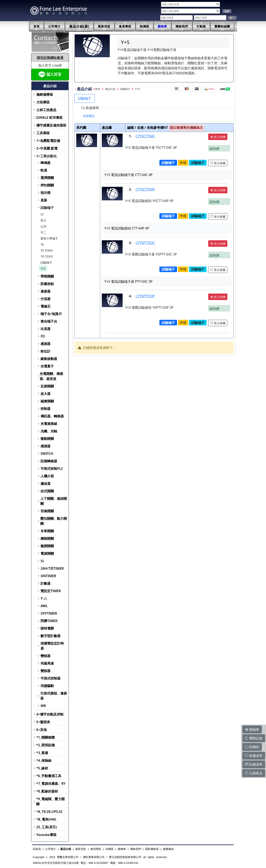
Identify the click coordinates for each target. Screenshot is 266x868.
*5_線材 (42, 768)
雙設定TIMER (51, 591)
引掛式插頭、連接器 (54, 696)
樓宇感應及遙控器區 (51, 125)
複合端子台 (49, 321)
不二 (43, 232)
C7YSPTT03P (145, 296)
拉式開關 (47, 491)
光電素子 (47, 366)
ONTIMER (48, 576)
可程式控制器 (50, 678)
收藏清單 (254, 756)
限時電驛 (47, 628)
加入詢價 (218, 137)
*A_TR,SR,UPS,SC (50, 812)
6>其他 (42, 730)
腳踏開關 (47, 538)
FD (43, 336)
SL (42, 561)
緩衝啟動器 (49, 359)
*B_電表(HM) (46, 819)
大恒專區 (43, 102)
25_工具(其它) (47, 827)
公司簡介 (54, 26)
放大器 (46, 394)
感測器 (46, 344)
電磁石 (46, 306)
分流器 (46, 299)
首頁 (37, 26)
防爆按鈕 (47, 284)
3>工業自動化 (47, 156)
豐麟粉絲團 (222, 26)
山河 (43, 226)
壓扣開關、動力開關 (54, 521)
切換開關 (47, 511)
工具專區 (43, 133)
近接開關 (47, 386)
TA (42, 244)
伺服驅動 (47, 686)
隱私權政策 (152, 849)
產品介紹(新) (79, 27)
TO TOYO (47, 256)
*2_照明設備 (46, 745)
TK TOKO (47, 250)
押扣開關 (47, 185)
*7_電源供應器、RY (51, 784)
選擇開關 (47, 178)
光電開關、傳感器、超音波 (51, 376)
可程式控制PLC (52, 469)
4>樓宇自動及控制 (50, 714)
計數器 (46, 583)
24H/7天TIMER (52, 568)
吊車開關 (47, 531)
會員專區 (125, 26)
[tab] (89, 116)
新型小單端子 (49, 238)
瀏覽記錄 (254, 738)
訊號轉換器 (49, 461)
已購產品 (254, 773)
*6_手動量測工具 (49, 776)
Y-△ (44, 598)
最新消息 (104, 26)
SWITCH (47, 454)
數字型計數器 (50, 636)
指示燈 (46, 193)
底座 (44, 200)
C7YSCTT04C (145, 136)
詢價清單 (254, 764)
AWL (44, 606)
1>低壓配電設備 (48, 141)
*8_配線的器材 (47, 791)
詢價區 (145, 26)
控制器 (46, 409)
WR (43, 706)
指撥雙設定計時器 (52, 646)
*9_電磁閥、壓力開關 (50, 801)
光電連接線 (49, 424)
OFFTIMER (49, 613)
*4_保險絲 (44, 760)
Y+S (43, 268)
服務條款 (169, 849)
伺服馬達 (47, 663)
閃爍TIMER (49, 621)
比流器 (46, 329)
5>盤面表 (43, 722)
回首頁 (37, 849)
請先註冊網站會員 (50, 58)
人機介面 (47, 476)
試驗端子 (47, 208)
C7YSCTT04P (145, 189)
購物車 (162, 26)
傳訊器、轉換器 (52, 416)
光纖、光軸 (49, 431)
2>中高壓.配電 (47, 148)
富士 (43, 220)
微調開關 (47, 546)
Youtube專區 (46, 835)
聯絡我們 (182, 26)
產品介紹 (110, 89)
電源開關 (47, 553)
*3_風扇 (42, 753)
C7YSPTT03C (145, 243)
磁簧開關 (47, 401)
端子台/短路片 (51, 314)
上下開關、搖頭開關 (54, 501)
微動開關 (47, 439)
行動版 (201, 26)
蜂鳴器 (46, 163)
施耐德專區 (45, 94)
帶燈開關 (47, 276)
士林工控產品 (46, 110)
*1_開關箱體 (46, 737)
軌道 (44, 170)
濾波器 (46, 484)
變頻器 (46, 656)
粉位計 (46, 351)
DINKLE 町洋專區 (50, 118)
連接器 (46, 291)
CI (42, 214)
